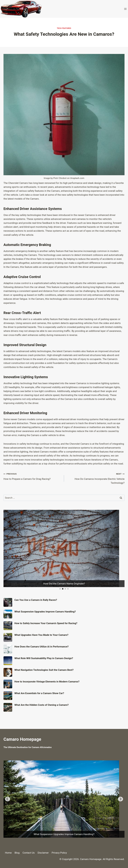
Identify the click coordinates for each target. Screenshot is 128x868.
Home (8, 853)
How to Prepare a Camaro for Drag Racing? (33, 476)
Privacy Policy (59, 853)
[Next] (120, 799)
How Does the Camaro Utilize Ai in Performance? (42, 647)
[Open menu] (125, 9)
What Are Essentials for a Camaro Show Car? (39, 693)
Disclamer (43, 853)
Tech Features (64, 28)
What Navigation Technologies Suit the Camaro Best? (44, 670)
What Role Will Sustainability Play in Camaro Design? (44, 658)
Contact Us (29, 853)
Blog (17, 853)
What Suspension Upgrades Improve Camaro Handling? (45, 612)
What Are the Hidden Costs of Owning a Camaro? (42, 705)
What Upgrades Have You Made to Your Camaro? (41, 635)
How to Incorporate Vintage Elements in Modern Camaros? (47, 682)
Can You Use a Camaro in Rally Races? (36, 600)
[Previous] (8, 799)
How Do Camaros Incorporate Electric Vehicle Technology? (95, 478)
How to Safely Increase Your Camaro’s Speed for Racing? (46, 623)
